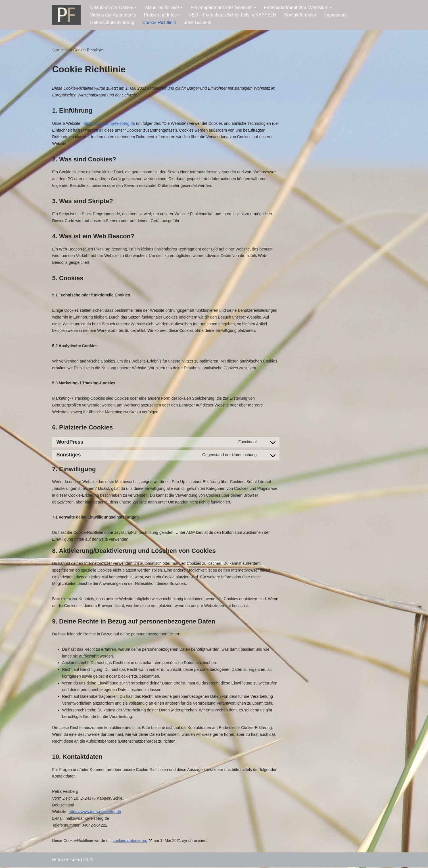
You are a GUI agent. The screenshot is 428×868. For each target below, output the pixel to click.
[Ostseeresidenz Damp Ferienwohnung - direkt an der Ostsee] (66, 15)
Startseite (61, 50)
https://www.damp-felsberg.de (109, 123)
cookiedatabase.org (130, 841)
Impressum (336, 15)
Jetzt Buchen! (198, 23)
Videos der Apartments (113, 15)
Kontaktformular (301, 15)
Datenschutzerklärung (112, 23)
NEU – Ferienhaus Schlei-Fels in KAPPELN (233, 15)
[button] (136, 7)
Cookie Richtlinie (159, 23)
